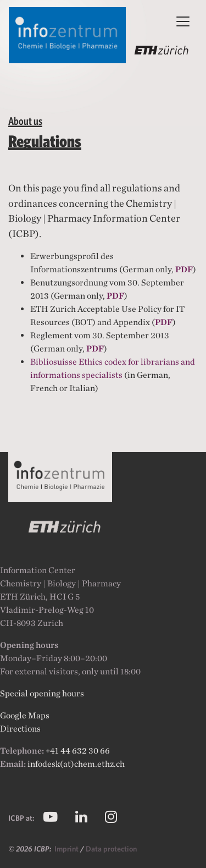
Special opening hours (42, 693)
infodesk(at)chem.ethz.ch (76, 764)
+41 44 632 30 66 (78, 751)
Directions (20, 729)
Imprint (67, 849)
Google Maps (25, 715)
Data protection (111, 849)
